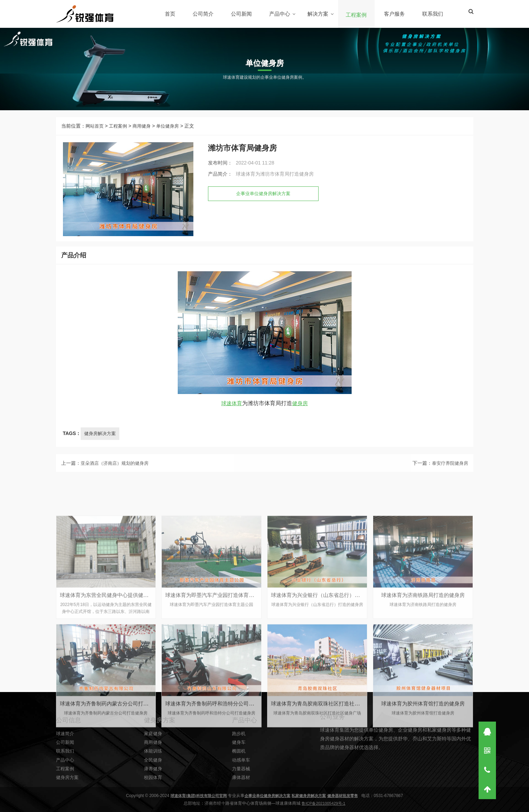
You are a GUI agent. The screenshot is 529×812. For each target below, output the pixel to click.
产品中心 (280, 14)
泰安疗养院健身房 (449, 471)
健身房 (301, 414)
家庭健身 (154, 764)
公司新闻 (242, 14)
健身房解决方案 (101, 444)
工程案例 (356, 15)
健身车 (239, 773)
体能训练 (154, 782)
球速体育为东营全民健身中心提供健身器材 (113, 743)
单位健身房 (173, 132)
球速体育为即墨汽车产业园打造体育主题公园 (221, 743)
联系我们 (433, 14)
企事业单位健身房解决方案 (265, 200)
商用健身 (145, 132)
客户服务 (395, 14)
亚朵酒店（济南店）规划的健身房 (117, 471)
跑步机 (239, 764)
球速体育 (231, 414)
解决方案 (318, 14)
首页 (170, 14)
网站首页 (95, 132)
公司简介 (203, 14)
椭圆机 (239, 782)
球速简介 (66, 764)
